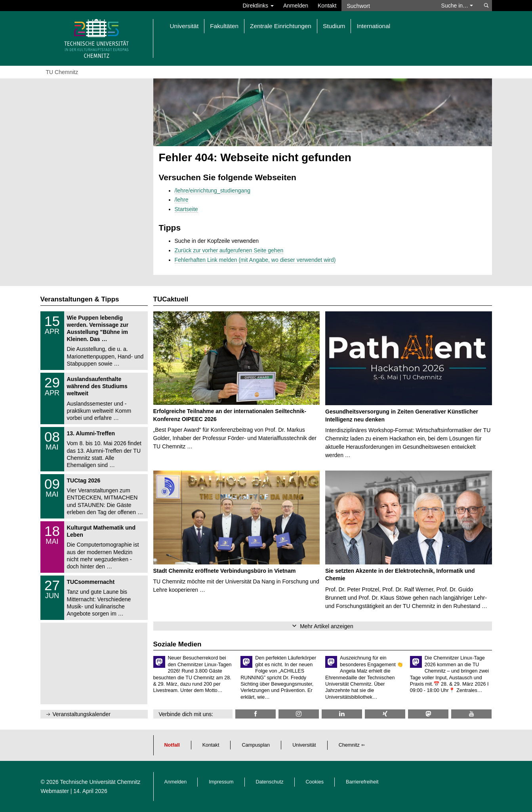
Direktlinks (258, 6)
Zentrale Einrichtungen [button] (281, 26)
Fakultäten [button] (224, 26)
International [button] (373, 26)
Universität (304, 745)
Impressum (221, 782)
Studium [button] (334, 26)
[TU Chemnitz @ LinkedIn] (342, 714)
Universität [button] (184, 26)
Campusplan (256, 745)
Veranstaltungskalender (82, 714)
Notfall (172, 745)
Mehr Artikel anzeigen (327, 626)
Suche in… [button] (457, 6)
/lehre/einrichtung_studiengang (213, 191)
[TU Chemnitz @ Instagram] (299, 714)
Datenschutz (270, 782)
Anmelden (296, 6)
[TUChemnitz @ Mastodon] (428, 714)
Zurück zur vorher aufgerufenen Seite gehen (229, 250)
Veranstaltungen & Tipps (80, 299)
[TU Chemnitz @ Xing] (385, 714)
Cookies (315, 782)
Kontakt (327, 6)
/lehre (182, 200)
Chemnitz (349, 745)
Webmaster (55, 791)
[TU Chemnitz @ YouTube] (471, 714)
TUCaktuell (171, 299)
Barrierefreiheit (362, 782)
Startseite (186, 209)
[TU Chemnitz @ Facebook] (256, 714)
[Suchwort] (387, 6)
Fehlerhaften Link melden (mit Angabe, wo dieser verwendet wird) (255, 260)
